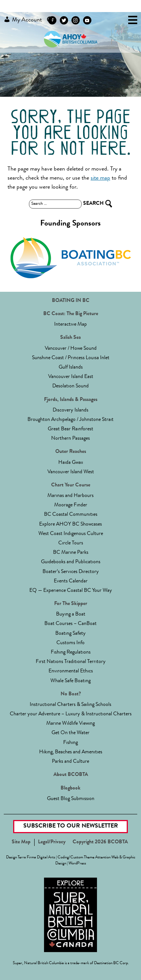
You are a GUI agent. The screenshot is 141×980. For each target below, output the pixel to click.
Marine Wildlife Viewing (70, 724)
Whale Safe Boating (70, 681)
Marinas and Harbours (70, 496)
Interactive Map (70, 325)
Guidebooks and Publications (71, 562)
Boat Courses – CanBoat (70, 624)
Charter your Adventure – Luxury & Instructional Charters (71, 714)
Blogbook (70, 788)
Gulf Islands (71, 367)
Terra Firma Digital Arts (36, 857)
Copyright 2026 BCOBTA (100, 842)
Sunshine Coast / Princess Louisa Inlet (71, 358)
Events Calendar (71, 581)
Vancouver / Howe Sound (71, 349)
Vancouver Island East (71, 377)
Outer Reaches (71, 452)
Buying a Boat (71, 614)
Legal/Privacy (52, 842)
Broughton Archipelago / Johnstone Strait (70, 420)
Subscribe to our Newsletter (71, 826)
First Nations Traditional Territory (71, 662)
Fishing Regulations (71, 652)
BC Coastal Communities (71, 515)
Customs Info (70, 643)
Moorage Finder (71, 505)
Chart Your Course (71, 485)
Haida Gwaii (71, 463)
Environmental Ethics (71, 671)
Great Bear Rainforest (70, 429)
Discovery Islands (70, 410)
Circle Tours (71, 543)
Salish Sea (70, 338)
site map (100, 178)
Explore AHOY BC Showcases (70, 524)
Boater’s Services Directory (71, 572)
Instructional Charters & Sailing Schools (70, 705)
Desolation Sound (70, 386)
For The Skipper (71, 604)
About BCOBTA (71, 775)
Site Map (21, 842)
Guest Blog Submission (71, 799)
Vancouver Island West (71, 472)
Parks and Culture (70, 762)
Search (50, 20)
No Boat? (71, 694)
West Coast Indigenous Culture (71, 534)
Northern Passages (70, 439)
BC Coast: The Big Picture (71, 314)
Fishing (70, 743)
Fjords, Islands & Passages (71, 400)
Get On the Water (70, 733)
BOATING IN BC (71, 301)
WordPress (77, 863)
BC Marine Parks (71, 553)
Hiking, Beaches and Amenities (71, 752)
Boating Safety (70, 634)
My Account (23, 20)
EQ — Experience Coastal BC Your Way (71, 591)
